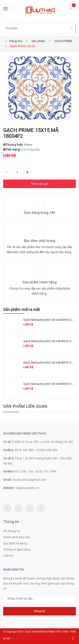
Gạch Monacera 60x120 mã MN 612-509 (50, 341)
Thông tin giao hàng (17, 549)
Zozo (14, 639)
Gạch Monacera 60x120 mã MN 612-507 (50, 363)
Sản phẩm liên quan (25, 406)
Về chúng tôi (12, 531)
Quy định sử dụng (15, 543)
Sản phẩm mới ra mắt (21, 310)
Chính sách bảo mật (17, 537)
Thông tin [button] (11, 522)
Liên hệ (8, 556)
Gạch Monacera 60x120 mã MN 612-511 (50, 320)
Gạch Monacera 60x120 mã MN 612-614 (50, 384)
